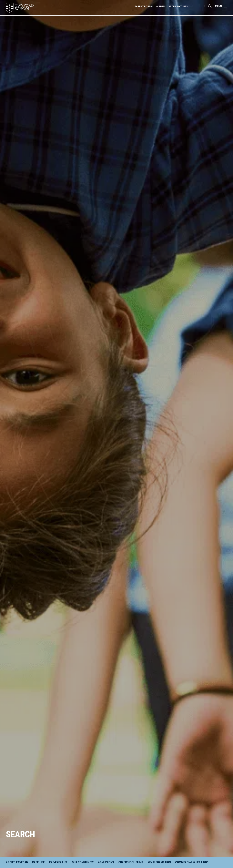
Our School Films (131, 862)
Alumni (161, 6)
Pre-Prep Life (58, 862)
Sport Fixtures (178, 6)
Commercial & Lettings (192, 862)
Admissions (106, 862)
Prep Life (38, 862)
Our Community (83, 862)
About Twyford (17, 862)
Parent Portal (144, 6)
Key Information (159, 862)
